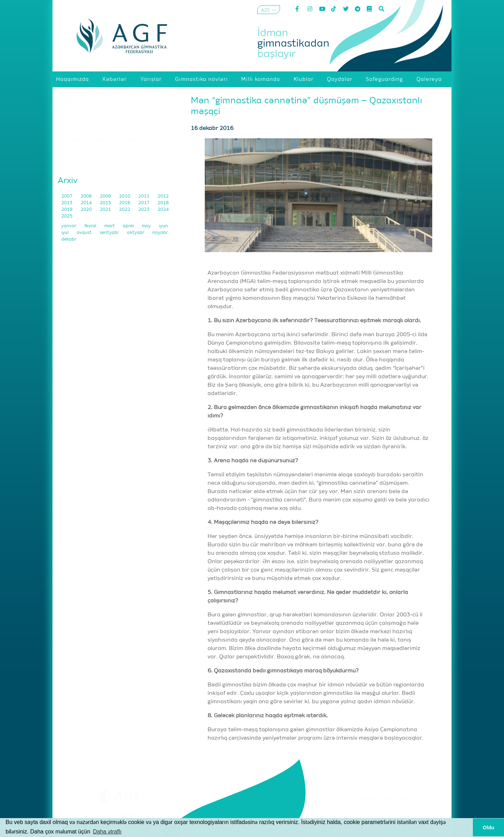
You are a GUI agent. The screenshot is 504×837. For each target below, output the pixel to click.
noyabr (160, 233)
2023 (144, 210)
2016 (125, 203)
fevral (91, 226)
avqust (85, 233)
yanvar (69, 226)
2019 (67, 210)
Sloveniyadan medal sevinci (85, 155)
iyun (163, 226)
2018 (163, 203)
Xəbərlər (75, 101)
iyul (65, 233)
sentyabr (110, 233)
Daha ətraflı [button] (107, 832)
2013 (67, 203)
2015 (106, 203)
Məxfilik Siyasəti (385, 817)
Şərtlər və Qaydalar (385, 809)
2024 (163, 210)
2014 (87, 203)
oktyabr (136, 233)
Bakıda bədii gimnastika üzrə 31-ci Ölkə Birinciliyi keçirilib (114, 140)
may (147, 226)
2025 (67, 216)
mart (110, 226)
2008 (87, 196)
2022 (125, 210)
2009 (106, 196)
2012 (163, 196)
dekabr (69, 239)
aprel (129, 226)
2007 (67, 196)
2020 (87, 210)
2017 (144, 203)
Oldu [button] (488, 828)
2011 (144, 196)
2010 (125, 196)
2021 (106, 210)
